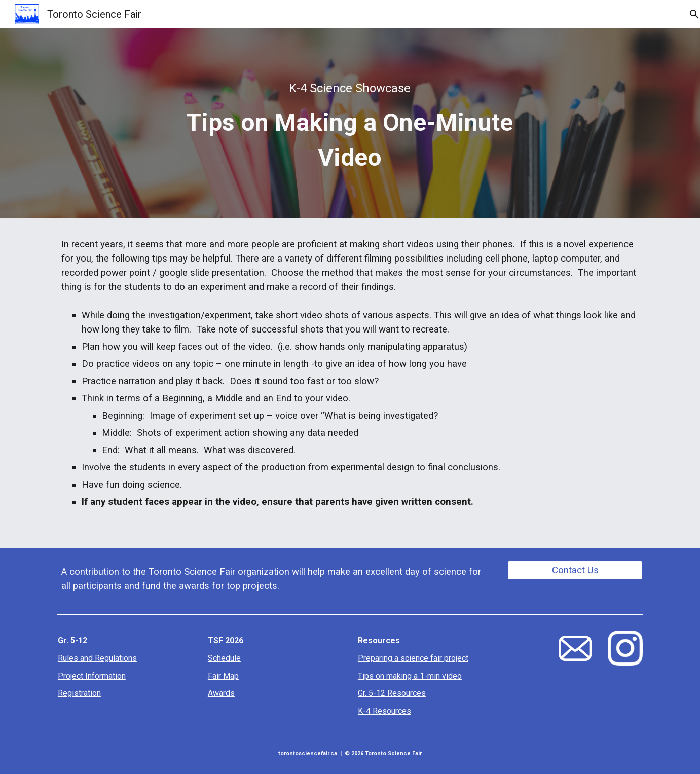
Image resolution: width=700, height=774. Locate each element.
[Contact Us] (575, 570)
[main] (350, 123)
